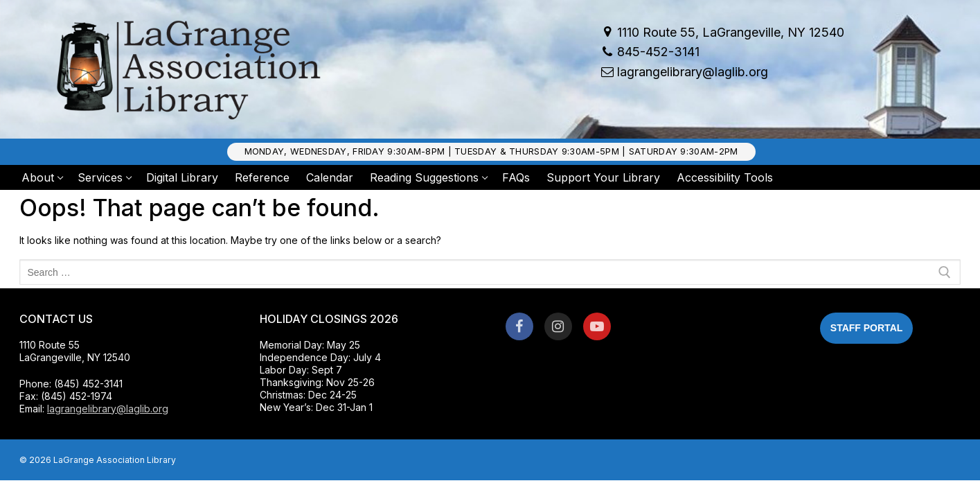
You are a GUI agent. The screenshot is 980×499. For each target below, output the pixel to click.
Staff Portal (866, 328)
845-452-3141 (648, 52)
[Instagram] (558, 326)
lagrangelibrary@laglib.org (683, 72)
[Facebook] (519, 326)
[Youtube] (597, 326)
